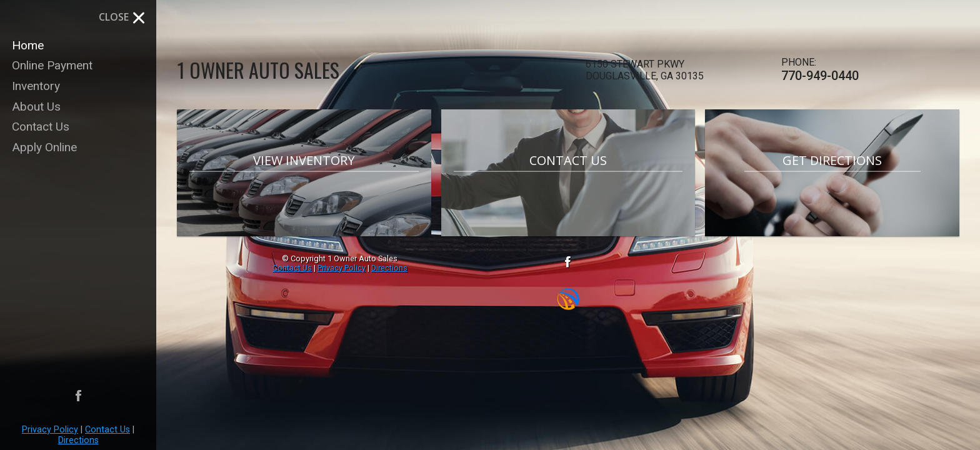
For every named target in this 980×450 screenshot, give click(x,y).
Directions (78, 440)
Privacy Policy (50, 430)
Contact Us (107, 430)
